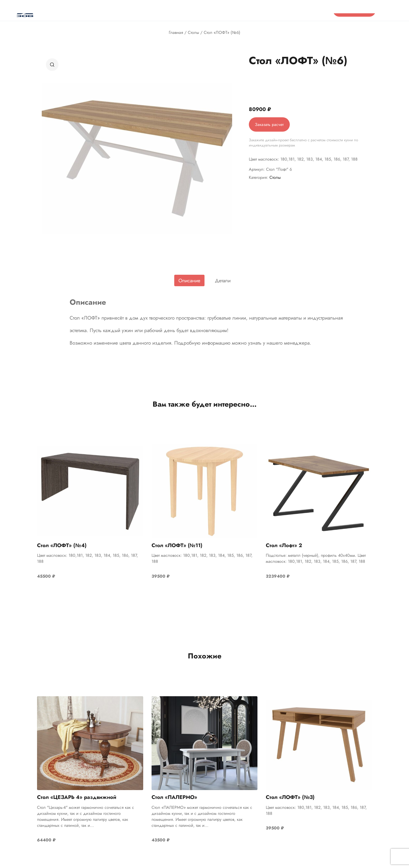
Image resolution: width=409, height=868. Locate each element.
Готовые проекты (204, 11)
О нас (110, 11)
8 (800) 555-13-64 (308, 11)
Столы (193, 32)
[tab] (189, 280)
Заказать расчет (270, 124)
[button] (52, 65)
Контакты (235, 11)
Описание (189, 280)
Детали (223, 280)
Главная (176, 32)
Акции (175, 11)
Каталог (90, 11)
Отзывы (131, 11)
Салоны (154, 11)
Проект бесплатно (354, 11)
